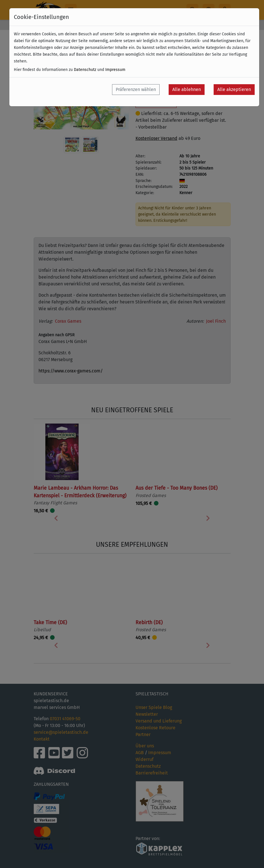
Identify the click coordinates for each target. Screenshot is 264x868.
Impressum (115, 70)
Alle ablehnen (187, 89)
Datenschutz (85, 70)
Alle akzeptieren (234, 89)
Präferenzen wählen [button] (136, 89)
